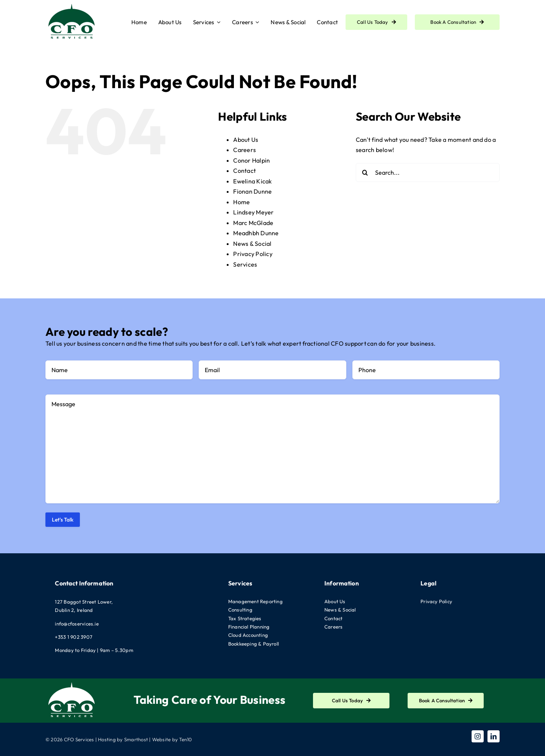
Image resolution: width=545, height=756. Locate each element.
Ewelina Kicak (252, 181)
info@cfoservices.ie (77, 624)
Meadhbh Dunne (256, 233)
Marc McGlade (253, 223)
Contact (244, 171)
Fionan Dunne (252, 191)
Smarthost (136, 739)
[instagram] (478, 736)
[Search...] (428, 172)
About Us (246, 140)
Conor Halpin (251, 160)
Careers (244, 150)
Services (245, 264)
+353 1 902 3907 (74, 637)
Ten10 (185, 739)
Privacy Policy (253, 254)
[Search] (365, 172)
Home (241, 202)
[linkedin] (494, 736)
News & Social (252, 244)
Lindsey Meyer (253, 212)
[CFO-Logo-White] (72, 681)
